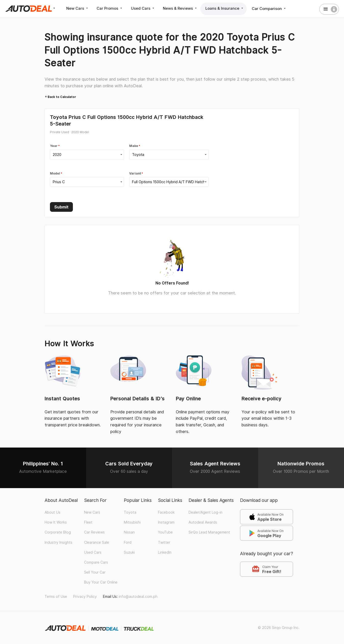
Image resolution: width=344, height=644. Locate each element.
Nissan (129, 532)
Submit (61, 207)
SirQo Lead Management (209, 532)
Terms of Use (56, 596)
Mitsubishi (132, 522)
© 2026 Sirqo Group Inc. (279, 627)
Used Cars (143, 9)
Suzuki (129, 552)
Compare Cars (96, 562)
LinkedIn (165, 552)
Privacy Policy (85, 596)
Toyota (130, 512)
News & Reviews (180, 9)
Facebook (166, 512)
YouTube (165, 532)
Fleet (88, 522)
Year (54, 146)
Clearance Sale (97, 542)
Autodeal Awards (203, 522)
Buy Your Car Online (101, 582)
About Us (52, 512)
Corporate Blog (58, 532)
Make (134, 146)
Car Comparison (269, 9)
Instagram (166, 522)
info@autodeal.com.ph (138, 596)
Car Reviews (94, 532)
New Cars (78, 9)
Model (55, 173)
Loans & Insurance (224, 9)
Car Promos (110, 9)
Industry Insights (58, 542)
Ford (128, 542)
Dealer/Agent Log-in (206, 512)
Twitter (164, 542)
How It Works (56, 522)
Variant (135, 173)
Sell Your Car (95, 572)
